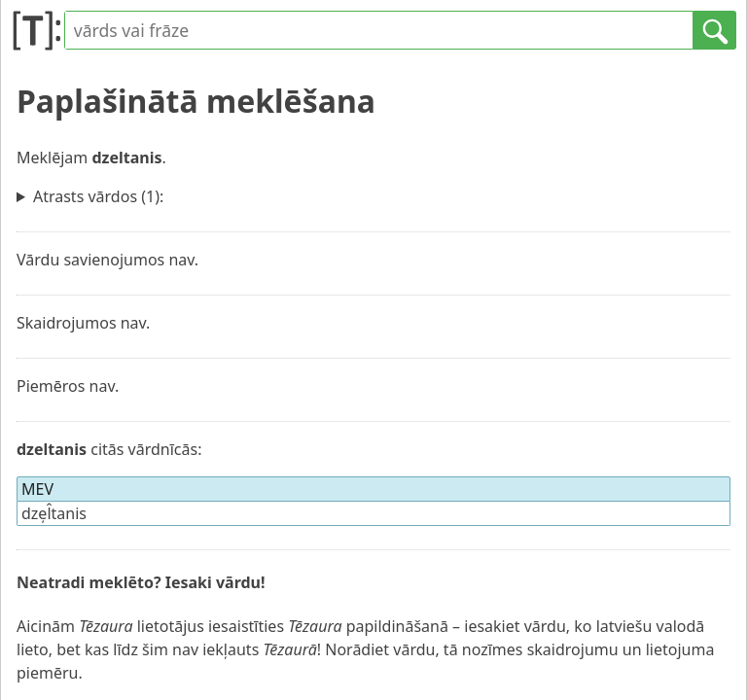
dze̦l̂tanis (54, 513)
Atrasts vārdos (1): (98, 196)
